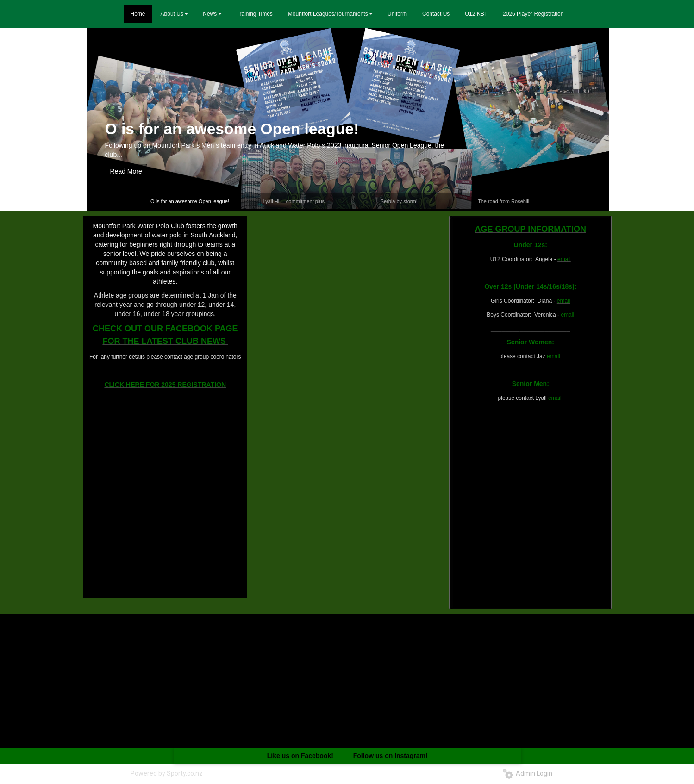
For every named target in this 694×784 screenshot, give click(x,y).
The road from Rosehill (503, 201)
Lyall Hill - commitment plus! (295, 201)
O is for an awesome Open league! (232, 129)
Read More (126, 171)
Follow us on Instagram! (391, 756)
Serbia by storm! (399, 201)
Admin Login (528, 773)
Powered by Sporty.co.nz (167, 773)
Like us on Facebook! (300, 756)
